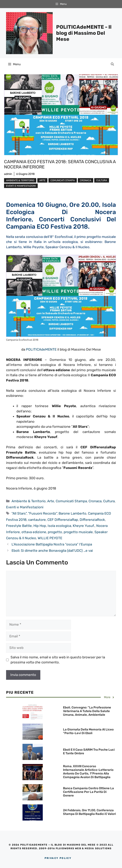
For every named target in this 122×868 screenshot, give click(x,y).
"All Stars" (19, 513)
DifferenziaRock (92, 520)
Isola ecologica (59, 526)
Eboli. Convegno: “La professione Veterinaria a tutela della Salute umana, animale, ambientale (87, 711)
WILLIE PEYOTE (50, 538)
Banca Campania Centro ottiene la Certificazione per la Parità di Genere (88, 792)
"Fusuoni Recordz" (43, 513)
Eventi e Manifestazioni (21, 186)
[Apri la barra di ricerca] (112, 64)
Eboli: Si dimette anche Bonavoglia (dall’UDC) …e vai (52, 551)
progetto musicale (78, 532)
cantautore (37, 520)
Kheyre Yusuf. (84, 526)
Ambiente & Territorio (20, 180)
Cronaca (86, 180)
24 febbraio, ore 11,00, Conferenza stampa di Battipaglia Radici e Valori (89, 812)
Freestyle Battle (19, 526)
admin (8, 174)
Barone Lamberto (72, 513)
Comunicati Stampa (63, 180)
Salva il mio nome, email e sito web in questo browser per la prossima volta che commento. (58, 660)
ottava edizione (34, 532)
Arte (42, 180)
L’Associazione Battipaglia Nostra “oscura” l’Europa (52, 544)
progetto (55, 532)
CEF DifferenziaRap (63, 520)
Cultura (102, 180)
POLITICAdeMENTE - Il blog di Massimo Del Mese (84, 33)
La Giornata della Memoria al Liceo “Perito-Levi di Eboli (88, 731)
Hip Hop (40, 526)
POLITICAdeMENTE (41, 349)
